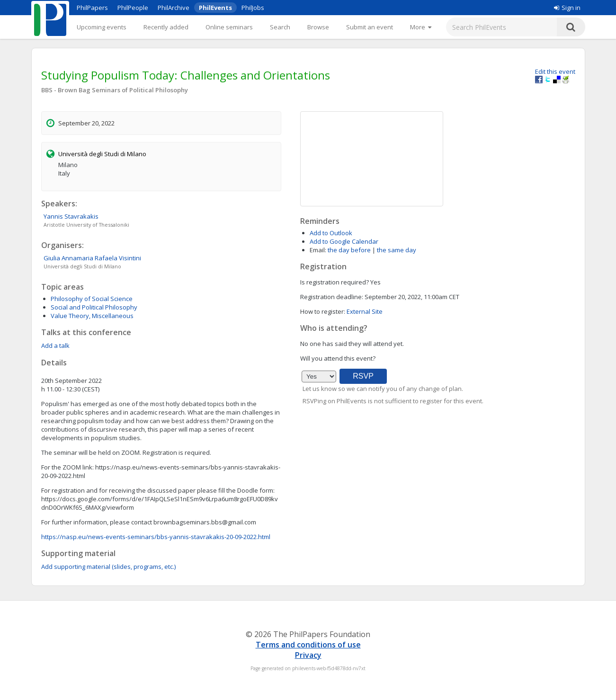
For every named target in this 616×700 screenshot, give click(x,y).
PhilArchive (174, 8)
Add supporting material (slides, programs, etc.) (108, 567)
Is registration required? (335, 282)
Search (280, 27)
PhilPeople (133, 8)
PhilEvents (215, 8)
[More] (421, 27)
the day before (349, 250)
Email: (318, 250)
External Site (365, 311)
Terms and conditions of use (308, 645)
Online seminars (229, 27)
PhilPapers (92, 8)
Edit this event (555, 71)
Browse (318, 27)
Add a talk (55, 346)
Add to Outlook (331, 233)
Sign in (567, 8)
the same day (397, 250)
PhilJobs (253, 8)
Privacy (308, 655)
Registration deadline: (332, 297)
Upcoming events (102, 27)
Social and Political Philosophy (94, 307)
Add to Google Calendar (344, 241)
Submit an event (370, 27)
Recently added (166, 27)
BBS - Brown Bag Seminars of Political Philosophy (115, 90)
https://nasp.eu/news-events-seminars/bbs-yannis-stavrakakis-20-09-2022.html (156, 537)
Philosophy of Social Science (92, 299)
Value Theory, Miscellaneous (92, 316)
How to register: (323, 311)
